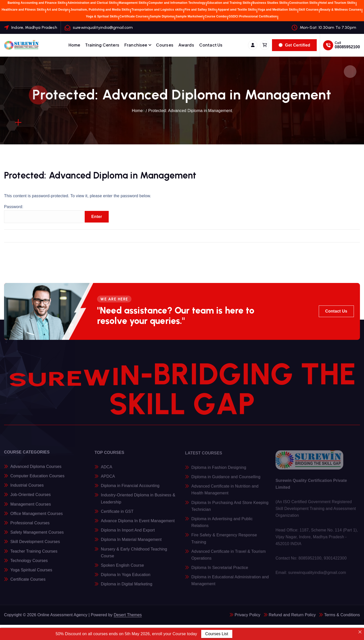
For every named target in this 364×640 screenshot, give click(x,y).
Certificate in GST (117, 514)
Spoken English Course (122, 568)
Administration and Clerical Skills (92, 3)
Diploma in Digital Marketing (127, 587)
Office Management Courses (37, 516)
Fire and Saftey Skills (200, 10)
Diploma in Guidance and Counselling (226, 480)
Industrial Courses (27, 488)
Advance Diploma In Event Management (138, 524)
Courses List (217, 634)
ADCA (107, 470)
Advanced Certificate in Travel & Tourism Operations (229, 558)
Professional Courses (30, 526)
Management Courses (31, 507)
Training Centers (102, 45)
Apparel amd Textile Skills (237, 10)
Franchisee (136, 45)
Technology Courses (29, 563)
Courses (165, 45)
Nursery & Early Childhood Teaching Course (134, 555)
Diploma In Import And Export (128, 533)
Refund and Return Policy (292, 615)
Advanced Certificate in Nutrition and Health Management (225, 492)
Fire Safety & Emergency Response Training (224, 541)
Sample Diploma (162, 16)
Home (74, 45)
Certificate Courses (134, 16)
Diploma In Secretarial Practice (220, 570)
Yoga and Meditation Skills (277, 10)
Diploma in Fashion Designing (219, 470)
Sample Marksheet (189, 16)
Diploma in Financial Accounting (130, 489)
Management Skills (133, 3)
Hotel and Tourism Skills (337, 3)
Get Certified (294, 45)
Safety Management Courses (37, 535)
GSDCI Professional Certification (253, 16)
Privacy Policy (247, 615)
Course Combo (216, 16)
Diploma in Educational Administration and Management (230, 583)
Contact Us (211, 45)
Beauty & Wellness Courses (341, 10)
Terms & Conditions (342, 615)
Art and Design (58, 10)
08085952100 (347, 47)
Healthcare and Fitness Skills (23, 10)
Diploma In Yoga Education (126, 577)
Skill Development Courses (35, 544)
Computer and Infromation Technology (177, 3)
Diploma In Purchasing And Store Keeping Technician (230, 509)
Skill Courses (309, 10)
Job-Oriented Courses (31, 497)
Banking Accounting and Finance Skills (37, 3)
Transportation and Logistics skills (157, 10)
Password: (44, 214)
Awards (186, 45)
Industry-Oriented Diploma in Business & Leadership (138, 501)
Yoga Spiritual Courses (31, 572)
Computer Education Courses (37, 479)
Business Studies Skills (270, 3)
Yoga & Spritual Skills (102, 16)
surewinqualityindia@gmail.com (103, 27)
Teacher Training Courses (34, 554)
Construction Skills (303, 3)
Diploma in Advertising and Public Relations (222, 525)
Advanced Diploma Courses (36, 469)
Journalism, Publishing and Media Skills (100, 10)
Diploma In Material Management (131, 543)
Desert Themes (128, 615)
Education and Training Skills (229, 3)
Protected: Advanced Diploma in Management (190, 111)
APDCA (108, 479)
